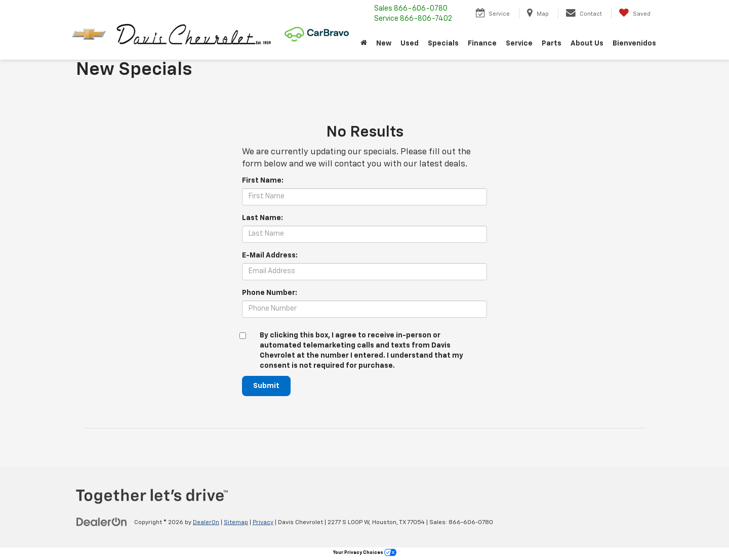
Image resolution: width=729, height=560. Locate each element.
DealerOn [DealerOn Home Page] (206, 523)
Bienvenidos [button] (634, 44)
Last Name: (262, 218)
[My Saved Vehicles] (635, 14)
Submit (266, 386)
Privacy (263, 523)
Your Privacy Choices (365, 553)
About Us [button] (587, 44)
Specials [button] (443, 44)
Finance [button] (482, 44)
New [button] (384, 44)
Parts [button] (552, 44)
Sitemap (236, 523)
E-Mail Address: (270, 255)
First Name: (263, 181)
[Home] (364, 44)
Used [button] (410, 44)
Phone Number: (270, 293)
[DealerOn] (102, 522)
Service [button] (519, 44)
